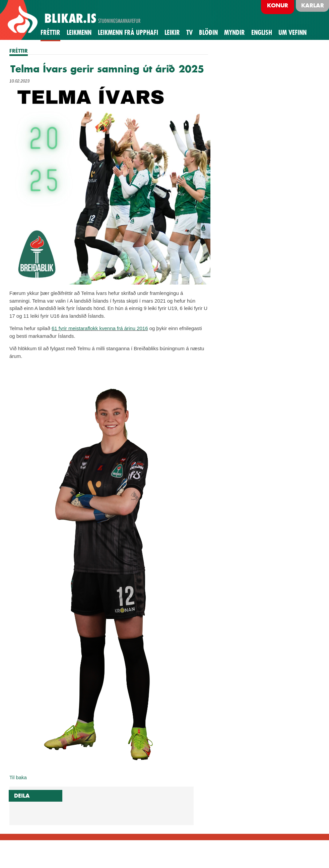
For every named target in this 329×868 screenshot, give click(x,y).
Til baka (18, 777)
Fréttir (50, 33)
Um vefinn (292, 33)
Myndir (235, 33)
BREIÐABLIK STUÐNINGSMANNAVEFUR (75, 20)
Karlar (313, 5)
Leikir (172, 33)
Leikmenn (79, 33)
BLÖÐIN (208, 33)
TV (189, 33)
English (262, 33)
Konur (278, 5)
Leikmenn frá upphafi (128, 33)
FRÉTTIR (19, 51)
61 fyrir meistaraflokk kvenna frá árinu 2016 (100, 328)
